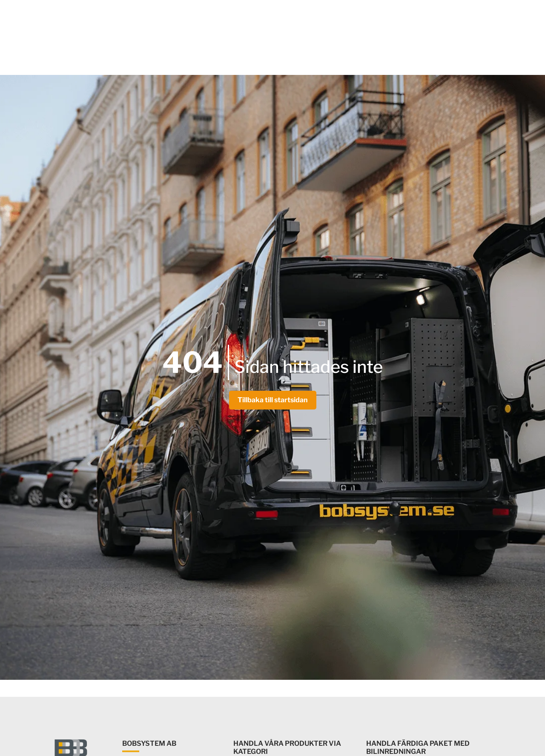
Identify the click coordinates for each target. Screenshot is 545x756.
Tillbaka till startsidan (273, 400)
